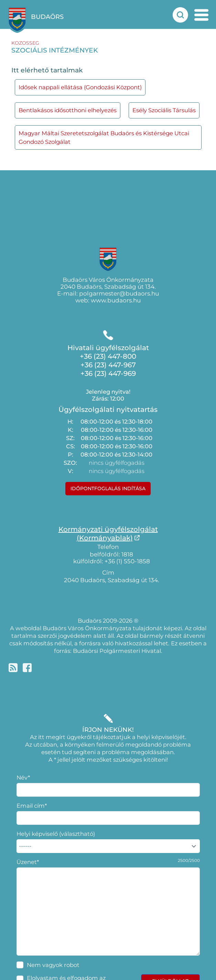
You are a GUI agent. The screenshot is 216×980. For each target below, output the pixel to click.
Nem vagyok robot (53, 965)
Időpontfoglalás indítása (108, 488)
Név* (23, 777)
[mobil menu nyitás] (201, 15)
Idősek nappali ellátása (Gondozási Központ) (80, 87)
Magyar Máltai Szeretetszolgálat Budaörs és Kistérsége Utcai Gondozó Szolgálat (104, 137)
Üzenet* (28, 862)
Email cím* (32, 806)
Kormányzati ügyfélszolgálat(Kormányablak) (108, 534)
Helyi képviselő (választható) (56, 834)
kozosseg (25, 43)
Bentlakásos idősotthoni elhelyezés (68, 110)
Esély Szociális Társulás (164, 110)
